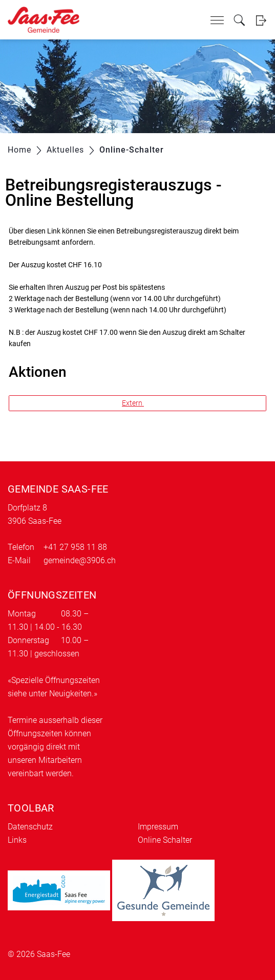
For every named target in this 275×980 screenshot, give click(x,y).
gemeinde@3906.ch (80, 560)
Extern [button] (133, 403)
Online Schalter (165, 840)
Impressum (158, 827)
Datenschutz (30, 827)
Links (17, 840)
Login (261, 20)
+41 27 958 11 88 (75, 547)
